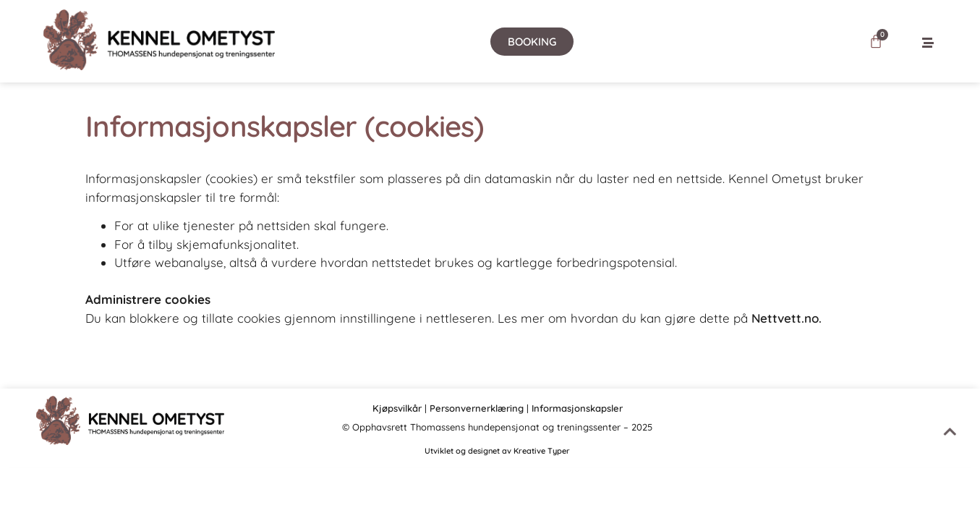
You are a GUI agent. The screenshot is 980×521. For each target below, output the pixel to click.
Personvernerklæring (477, 408)
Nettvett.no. (787, 318)
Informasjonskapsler (577, 408)
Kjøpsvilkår (397, 408)
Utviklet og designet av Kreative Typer (497, 451)
